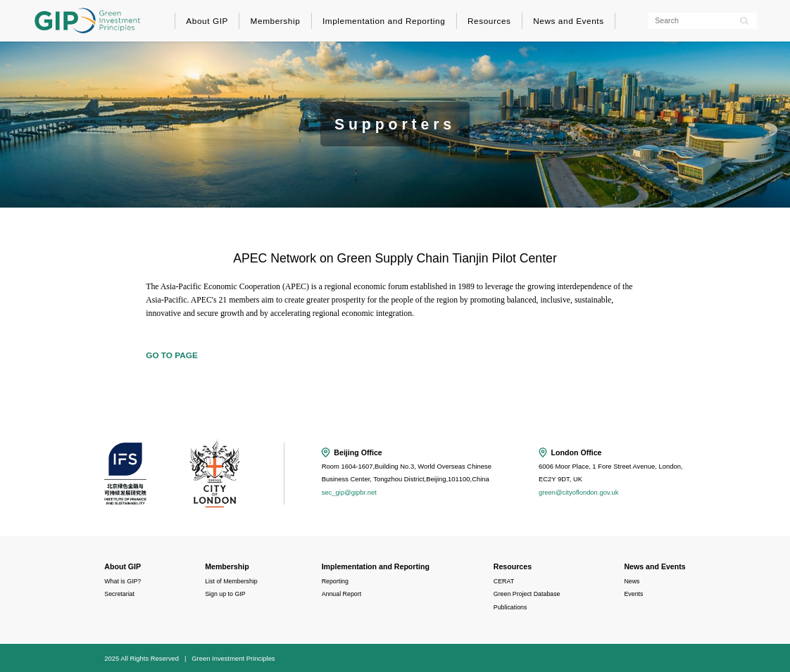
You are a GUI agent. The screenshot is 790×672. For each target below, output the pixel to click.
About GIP (207, 21)
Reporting (335, 581)
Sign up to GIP (225, 594)
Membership (276, 21)
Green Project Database (527, 594)
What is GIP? (123, 581)
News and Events (569, 21)
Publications (510, 607)
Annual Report (341, 594)
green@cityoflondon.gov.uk (579, 492)
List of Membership (231, 581)
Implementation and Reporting (384, 21)
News (632, 581)
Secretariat (119, 594)
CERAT (504, 581)
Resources (489, 21)
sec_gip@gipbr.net (349, 492)
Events (633, 594)
